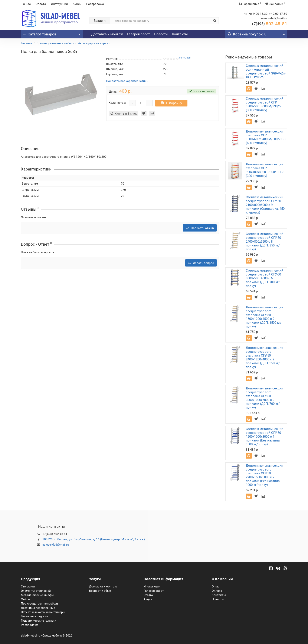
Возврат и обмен (101, 591)
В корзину (171, 103)
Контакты (180, 34)
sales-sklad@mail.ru (56, 545)
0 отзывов (185, 58)
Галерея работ (139, 34)
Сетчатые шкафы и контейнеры (43, 612)
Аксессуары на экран (93, 43)
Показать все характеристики (127, 81)
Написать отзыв (200, 228)
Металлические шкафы (37, 595)
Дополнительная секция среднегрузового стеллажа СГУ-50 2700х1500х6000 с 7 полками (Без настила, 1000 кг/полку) (264, 475)
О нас (27, 4)
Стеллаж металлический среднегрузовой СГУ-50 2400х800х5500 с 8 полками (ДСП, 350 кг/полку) (265, 242)
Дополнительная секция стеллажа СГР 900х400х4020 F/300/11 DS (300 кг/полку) (265, 170)
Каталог (52, 33)
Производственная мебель (55, 43)
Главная (27, 43)
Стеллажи (28, 586)
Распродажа (95, 4)
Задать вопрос (201, 263)
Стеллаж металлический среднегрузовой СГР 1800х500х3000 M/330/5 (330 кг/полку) (265, 104)
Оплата (41, 4)
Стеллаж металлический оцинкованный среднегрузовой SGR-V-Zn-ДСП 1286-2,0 (266, 71)
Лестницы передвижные (38, 608)
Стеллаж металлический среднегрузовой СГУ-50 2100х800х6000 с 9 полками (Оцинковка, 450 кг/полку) (265, 205)
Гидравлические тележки (39, 621)
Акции (77, 4)
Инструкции (59, 4)
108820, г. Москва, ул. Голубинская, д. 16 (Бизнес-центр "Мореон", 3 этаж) (94, 539)
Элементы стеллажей (36, 591)
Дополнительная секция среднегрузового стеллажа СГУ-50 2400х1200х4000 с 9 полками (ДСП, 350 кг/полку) (264, 357)
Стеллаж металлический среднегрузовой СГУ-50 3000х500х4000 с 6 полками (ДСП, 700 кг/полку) (265, 278)
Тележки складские (35, 616)
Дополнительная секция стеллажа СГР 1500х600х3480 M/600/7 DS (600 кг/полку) (266, 137)
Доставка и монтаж (107, 34)
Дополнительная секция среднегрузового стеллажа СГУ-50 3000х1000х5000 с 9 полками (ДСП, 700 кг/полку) (264, 398)
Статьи (149, 595)
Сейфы (26, 599)
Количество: (117, 103)
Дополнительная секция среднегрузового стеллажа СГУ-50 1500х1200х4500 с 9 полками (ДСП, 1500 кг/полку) (264, 317)
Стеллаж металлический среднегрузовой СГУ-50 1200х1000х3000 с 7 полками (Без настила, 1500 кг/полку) (265, 437)
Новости (161, 34)
